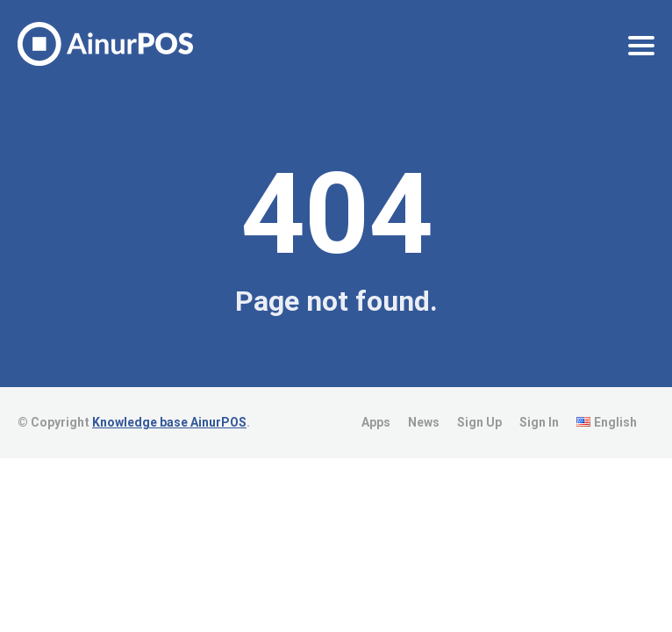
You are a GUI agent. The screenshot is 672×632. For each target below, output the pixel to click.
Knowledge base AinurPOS (169, 422)
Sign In (539, 422)
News (424, 422)
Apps (376, 422)
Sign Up (479, 422)
